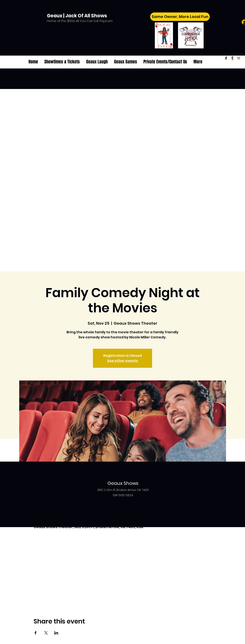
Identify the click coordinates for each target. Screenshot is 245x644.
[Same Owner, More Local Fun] (180, 17)
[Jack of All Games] (232, 58)
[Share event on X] (46, 633)
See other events (122, 361)
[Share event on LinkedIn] (56, 633)
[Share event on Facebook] (36, 633)
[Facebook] (226, 58)
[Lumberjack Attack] (239, 58)
